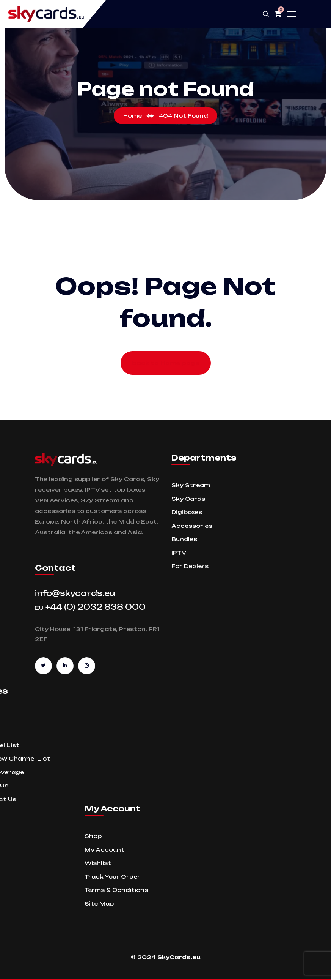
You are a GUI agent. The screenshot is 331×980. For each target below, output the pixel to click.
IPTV (179, 553)
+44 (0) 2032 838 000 (90, 607)
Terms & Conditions (116, 890)
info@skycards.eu (75, 593)
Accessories (192, 526)
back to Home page (166, 363)
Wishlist (98, 863)
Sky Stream (191, 485)
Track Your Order (112, 877)
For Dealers (190, 566)
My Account (104, 850)
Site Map (99, 903)
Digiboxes (187, 512)
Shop (93, 836)
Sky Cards (188, 499)
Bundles (184, 539)
